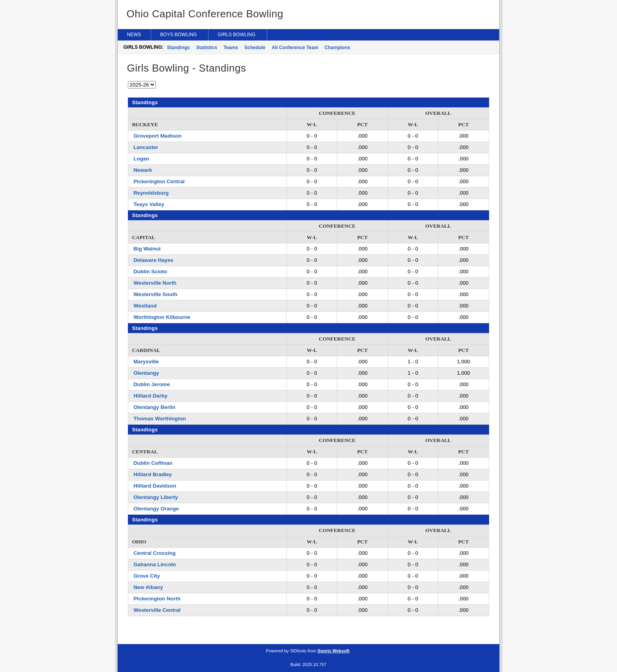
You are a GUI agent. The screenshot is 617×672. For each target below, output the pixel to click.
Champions (337, 48)
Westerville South (155, 294)
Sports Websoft (333, 651)
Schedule (255, 48)
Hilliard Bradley (153, 474)
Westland (145, 306)
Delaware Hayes (153, 260)
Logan (141, 159)
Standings (179, 48)
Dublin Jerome (151, 384)
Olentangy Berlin (154, 407)
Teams (231, 48)
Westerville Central (157, 610)
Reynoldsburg (151, 193)
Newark (143, 170)
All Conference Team (295, 48)
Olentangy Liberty (156, 497)
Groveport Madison (157, 136)
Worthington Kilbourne (162, 317)
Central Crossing (154, 553)
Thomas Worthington (160, 419)
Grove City (147, 576)
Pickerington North (157, 599)
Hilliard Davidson (155, 486)
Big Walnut (147, 249)
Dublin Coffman (153, 463)
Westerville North (155, 283)
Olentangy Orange (156, 509)
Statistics (207, 48)
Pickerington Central (159, 181)
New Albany (148, 587)
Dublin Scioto (150, 272)
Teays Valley (149, 204)
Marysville (146, 362)
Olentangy (146, 373)
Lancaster (146, 147)
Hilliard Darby (150, 396)
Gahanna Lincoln (155, 564)
